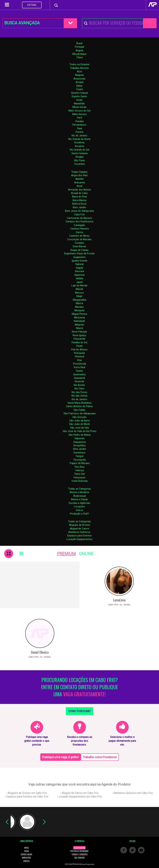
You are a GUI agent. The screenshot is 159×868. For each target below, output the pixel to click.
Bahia (79, 86)
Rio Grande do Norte (79, 139)
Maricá (79, 303)
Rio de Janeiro (79, 136)
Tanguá (79, 456)
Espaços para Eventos (79, 536)
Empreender (90, 864)
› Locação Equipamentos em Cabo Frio (79, 797)
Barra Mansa (79, 200)
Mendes (79, 307)
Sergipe (79, 157)
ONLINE (86, 554)
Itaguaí (79, 268)
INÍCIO (26, 848)
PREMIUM (66, 554)
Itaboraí (79, 264)
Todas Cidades (79, 172)
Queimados (79, 374)
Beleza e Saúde (79, 499)
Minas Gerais (79, 107)
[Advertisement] (40, 585)
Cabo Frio (79, 215)
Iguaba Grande (79, 261)
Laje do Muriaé (79, 286)
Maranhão (79, 104)
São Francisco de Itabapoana (79, 413)
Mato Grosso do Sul (79, 111)
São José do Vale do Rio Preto (79, 431)
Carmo (79, 232)
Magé (79, 296)
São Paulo (79, 160)
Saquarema (79, 442)
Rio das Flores (79, 392)
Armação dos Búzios (79, 190)
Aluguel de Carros (79, 529)
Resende (79, 381)
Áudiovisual (79, 496)
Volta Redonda (79, 481)
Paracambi (79, 339)
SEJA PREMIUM (79, 848)
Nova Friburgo (79, 332)
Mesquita (79, 310)
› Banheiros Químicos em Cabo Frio (132, 793)
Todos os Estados (79, 64)
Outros (79, 510)
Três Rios (79, 467)
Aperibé (79, 179)
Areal (79, 186)
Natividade (79, 321)
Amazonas (79, 79)
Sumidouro (79, 453)
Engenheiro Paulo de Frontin (79, 253)
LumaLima (119, 600)
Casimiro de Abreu (79, 236)
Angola (79, 50)
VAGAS (27, 851)
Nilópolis (79, 325)
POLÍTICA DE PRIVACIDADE (79, 851)
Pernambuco (79, 125)
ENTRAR (32, 5)
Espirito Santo (79, 96)
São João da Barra (79, 421)
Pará (79, 118)
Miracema (79, 318)
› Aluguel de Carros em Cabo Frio (79, 793)
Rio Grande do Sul (79, 150)
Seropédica (79, 445)
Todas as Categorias (79, 489)
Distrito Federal (79, 93)
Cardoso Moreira (79, 229)
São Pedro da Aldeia (79, 435)
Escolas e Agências (79, 503)
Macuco (79, 293)
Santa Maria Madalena (79, 403)
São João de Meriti (79, 424)
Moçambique (79, 54)
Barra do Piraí (79, 197)
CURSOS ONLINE (26, 854)
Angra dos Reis (79, 175)
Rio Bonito (79, 385)
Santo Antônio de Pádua (79, 406)
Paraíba (79, 121)
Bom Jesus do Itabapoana (79, 211)
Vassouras (79, 477)
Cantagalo (79, 225)
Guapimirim (79, 257)
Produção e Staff (79, 514)
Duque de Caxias (79, 250)
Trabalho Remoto (79, 68)
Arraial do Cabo (79, 193)
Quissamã (79, 378)
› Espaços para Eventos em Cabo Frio (27, 797)
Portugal (79, 47)
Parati (79, 346)
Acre (79, 72)
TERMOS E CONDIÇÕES (79, 854)
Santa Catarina (79, 153)
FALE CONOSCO (79, 858)
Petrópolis (79, 353)
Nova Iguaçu (79, 335)
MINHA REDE (27, 858)
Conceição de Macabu (79, 239)
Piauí (79, 128)
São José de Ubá (79, 428)
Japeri (79, 282)
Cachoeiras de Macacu (79, 218)
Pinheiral (79, 357)
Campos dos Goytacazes (79, 221)
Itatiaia (79, 278)
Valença (79, 470)
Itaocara (79, 271)
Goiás (79, 100)
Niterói (79, 328)
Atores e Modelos (79, 492)
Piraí (79, 360)
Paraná (79, 132)
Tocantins (79, 164)
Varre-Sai (79, 474)
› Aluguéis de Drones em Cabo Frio (27, 793)
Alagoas (79, 75)
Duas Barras (79, 246)
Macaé (79, 289)
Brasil (79, 43)
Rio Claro (79, 389)
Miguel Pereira (79, 314)
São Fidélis (79, 410)
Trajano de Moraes (79, 463)
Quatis (79, 371)
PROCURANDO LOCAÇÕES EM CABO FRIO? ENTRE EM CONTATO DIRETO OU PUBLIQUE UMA (79, 687)
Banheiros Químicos (79, 532)
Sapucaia (79, 438)
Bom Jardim (79, 207)
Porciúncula (79, 364)
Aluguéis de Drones (79, 525)
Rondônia (79, 143)
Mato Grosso (79, 114)
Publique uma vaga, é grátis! (61, 757)
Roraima (79, 146)
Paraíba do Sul (79, 342)
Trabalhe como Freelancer (100, 757)
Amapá (79, 82)
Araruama (79, 182)
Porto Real (79, 367)
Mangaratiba (79, 300)
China (79, 57)
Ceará (79, 89)
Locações (79, 506)
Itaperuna (79, 275)
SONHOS (26, 861)
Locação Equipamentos (79, 539)
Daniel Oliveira (40, 652)
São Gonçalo (79, 417)
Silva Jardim (79, 449)
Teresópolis (79, 460)
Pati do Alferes (79, 350)
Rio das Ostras (79, 396)
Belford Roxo (79, 204)
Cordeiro (79, 243)
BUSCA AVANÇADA (22, 23)
